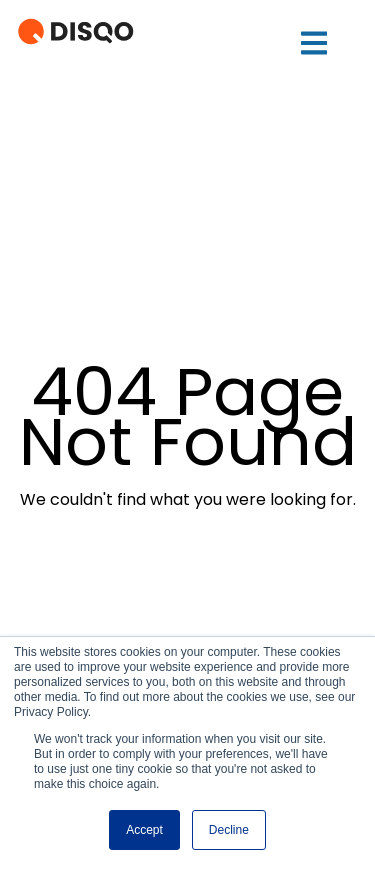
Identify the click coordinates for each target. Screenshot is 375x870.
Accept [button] (144, 830)
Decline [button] (229, 830)
